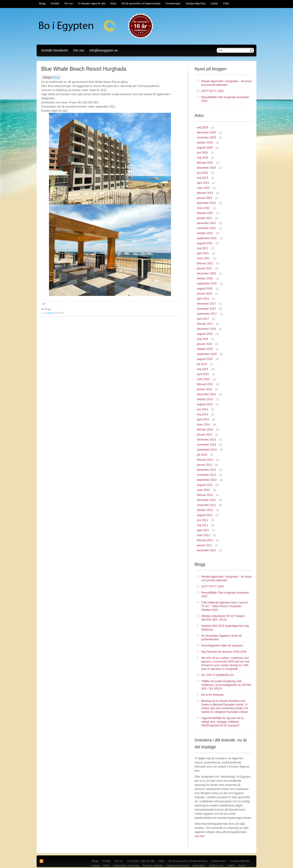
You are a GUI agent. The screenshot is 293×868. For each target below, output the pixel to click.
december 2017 (206, 304)
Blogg (56, 77)
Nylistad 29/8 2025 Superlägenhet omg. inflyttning (225, 628)
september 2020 (207, 284)
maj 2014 (202, 414)
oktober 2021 (205, 233)
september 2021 (207, 238)
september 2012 (207, 480)
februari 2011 (205, 540)
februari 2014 (205, 430)
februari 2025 (205, 163)
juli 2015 (202, 364)
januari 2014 (204, 435)
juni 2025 (202, 153)
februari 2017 (205, 324)
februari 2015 (205, 384)
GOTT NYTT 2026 (212, 91)
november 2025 (206, 138)
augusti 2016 (205, 334)
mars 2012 (203, 490)
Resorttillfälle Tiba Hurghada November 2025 (225, 99)
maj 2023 (202, 178)
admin (50, 313)
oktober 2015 (205, 349)
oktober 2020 (205, 279)
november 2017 (206, 309)
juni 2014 (202, 409)
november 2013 (206, 445)
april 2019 (203, 299)
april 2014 (203, 419)
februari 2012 (205, 495)
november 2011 (206, 505)
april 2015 (203, 374)
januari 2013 (204, 465)
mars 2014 (203, 425)
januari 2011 (204, 545)
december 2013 (206, 440)
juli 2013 (202, 455)
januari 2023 (204, 198)
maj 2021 (202, 248)
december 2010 (206, 550)
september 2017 (207, 314)
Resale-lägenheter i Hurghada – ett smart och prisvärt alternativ (226, 83)
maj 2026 (202, 127)
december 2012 (206, 470)
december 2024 (206, 168)
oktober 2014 (205, 399)
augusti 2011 (205, 515)
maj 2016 (202, 339)
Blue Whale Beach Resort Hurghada (84, 69)
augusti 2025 (205, 148)
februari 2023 (205, 193)
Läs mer (199, 836)
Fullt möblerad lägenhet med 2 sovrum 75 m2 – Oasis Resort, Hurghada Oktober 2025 (225, 606)
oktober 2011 (205, 510)
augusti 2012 (205, 485)
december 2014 (206, 394)
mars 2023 (203, 188)
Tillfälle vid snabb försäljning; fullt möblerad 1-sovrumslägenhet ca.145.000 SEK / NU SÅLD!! (226, 685)
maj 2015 (202, 369)
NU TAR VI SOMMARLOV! (218, 675)
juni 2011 (202, 520)
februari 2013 (205, 460)
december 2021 (206, 223)
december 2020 (206, 273)
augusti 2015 (205, 359)
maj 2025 (202, 158)
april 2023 (203, 183)
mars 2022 (203, 208)
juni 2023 (202, 173)
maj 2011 (202, 525)
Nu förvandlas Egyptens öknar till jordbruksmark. (221, 638)
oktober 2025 (205, 143)
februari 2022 (205, 213)
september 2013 (207, 450)
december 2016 (206, 329)
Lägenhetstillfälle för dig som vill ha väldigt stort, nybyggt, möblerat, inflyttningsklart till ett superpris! (222, 722)
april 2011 (203, 530)
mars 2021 (203, 258)
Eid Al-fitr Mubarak (212, 695)
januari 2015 (204, 389)
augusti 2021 (205, 243)
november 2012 (206, 475)
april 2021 (203, 253)
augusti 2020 (205, 289)
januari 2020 (204, 294)
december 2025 (206, 132)
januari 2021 (204, 268)
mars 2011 (203, 535)
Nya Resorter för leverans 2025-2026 (224, 652)
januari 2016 (204, 344)
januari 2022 (204, 218)
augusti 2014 (205, 404)
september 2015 (207, 354)
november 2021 (206, 228)
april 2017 (203, 319)
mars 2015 (203, 379)
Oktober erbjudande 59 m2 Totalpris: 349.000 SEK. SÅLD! (223, 618)
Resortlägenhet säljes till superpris (222, 646)
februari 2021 (205, 263)
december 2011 (206, 500)
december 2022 (206, 203)
